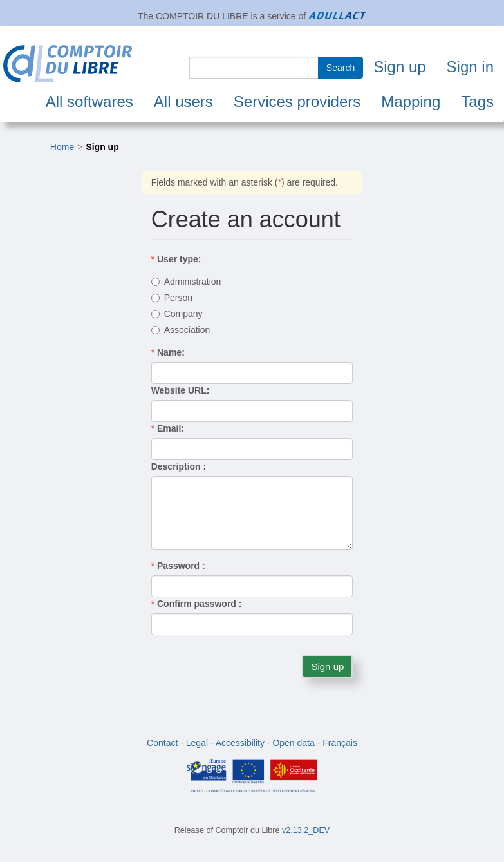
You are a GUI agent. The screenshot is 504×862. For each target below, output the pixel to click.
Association (181, 330)
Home (62, 147)
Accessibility (240, 743)
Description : (179, 466)
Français (340, 743)
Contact (162, 743)
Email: (168, 428)
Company (177, 314)
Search (341, 68)
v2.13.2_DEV (306, 830)
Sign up (399, 67)
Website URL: (181, 390)
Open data (293, 743)
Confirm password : (197, 604)
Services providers (297, 101)
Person (172, 298)
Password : (178, 566)
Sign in (470, 67)
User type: (176, 259)
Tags (477, 101)
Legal (197, 743)
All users (183, 101)
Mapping (411, 101)
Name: (168, 352)
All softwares (89, 101)
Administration (186, 282)
